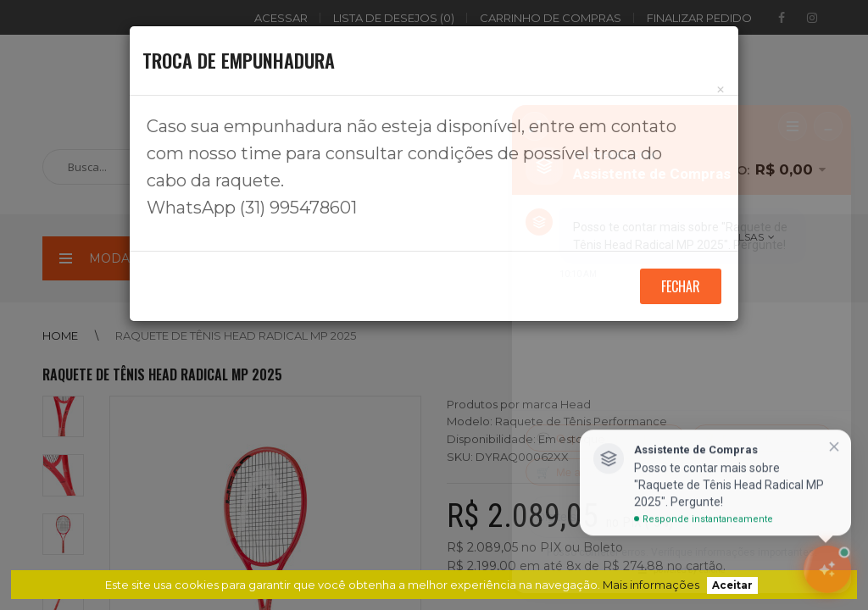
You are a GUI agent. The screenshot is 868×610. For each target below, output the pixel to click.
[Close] (721, 89)
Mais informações (651, 585)
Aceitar (732, 585)
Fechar (681, 286)
